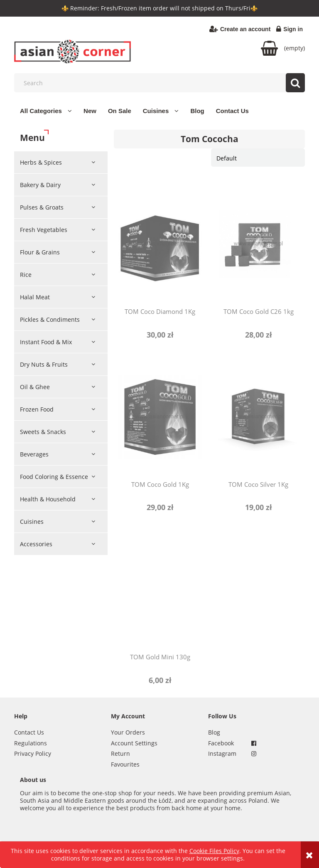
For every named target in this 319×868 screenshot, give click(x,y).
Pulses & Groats (42, 207)
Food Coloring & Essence (54, 477)
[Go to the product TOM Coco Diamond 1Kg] (160, 244)
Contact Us (29, 732)
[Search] (295, 83)
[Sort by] (258, 158)
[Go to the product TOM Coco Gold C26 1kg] (258, 244)
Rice (26, 275)
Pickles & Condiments (50, 319)
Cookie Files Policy (214, 851)
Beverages (34, 454)
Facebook (221, 743)
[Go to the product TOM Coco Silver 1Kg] (258, 417)
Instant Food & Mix (46, 342)
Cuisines (32, 522)
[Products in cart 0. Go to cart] (283, 48)
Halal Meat (35, 297)
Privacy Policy (33, 753)
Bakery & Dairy (40, 185)
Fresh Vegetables (44, 230)
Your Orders (128, 732)
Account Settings (134, 743)
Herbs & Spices (41, 162)
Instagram (222, 753)
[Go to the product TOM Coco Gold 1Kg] (160, 417)
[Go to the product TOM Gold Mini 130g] (160, 589)
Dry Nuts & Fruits (44, 364)
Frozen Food (37, 409)
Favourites (125, 764)
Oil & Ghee (35, 387)
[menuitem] (46, 111)
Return (120, 753)
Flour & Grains (40, 252)
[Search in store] (161, 83)
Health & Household (48, 499)
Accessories (36, 544)
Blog (214, 732)
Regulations (31, 743)
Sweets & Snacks (43, 432)
